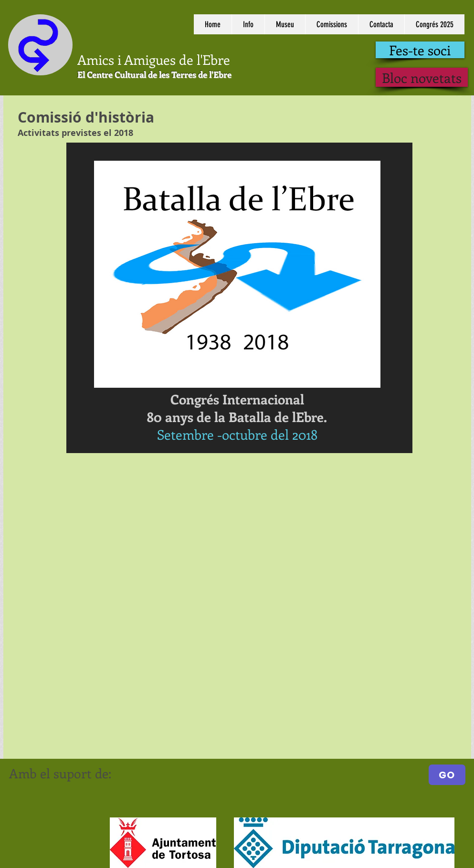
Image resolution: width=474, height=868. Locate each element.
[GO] (447, 775)
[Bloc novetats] (422, 77)
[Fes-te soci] (420, 50)
